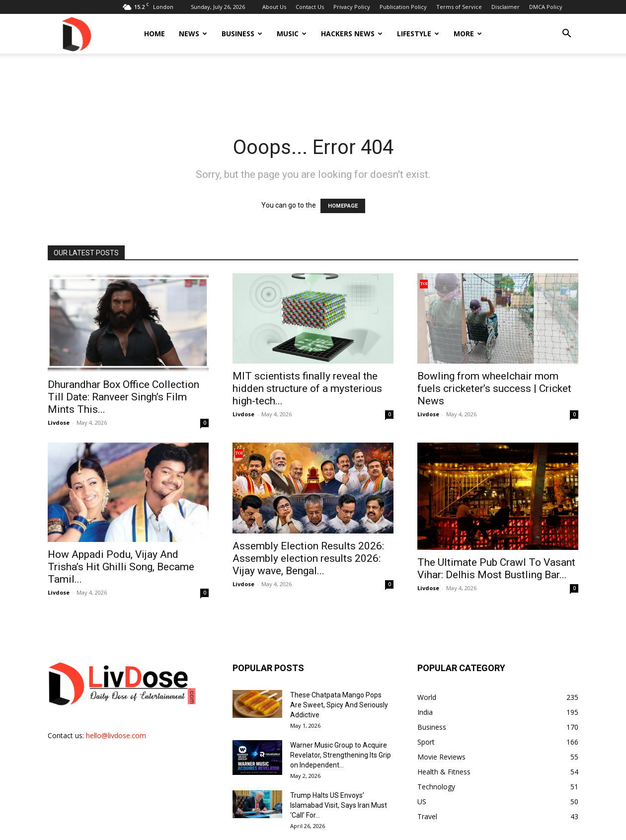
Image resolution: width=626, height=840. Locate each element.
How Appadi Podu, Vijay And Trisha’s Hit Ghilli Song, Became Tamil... (121, 567)
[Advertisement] (313, 88)
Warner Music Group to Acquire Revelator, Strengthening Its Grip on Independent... (341, 755)
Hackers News (352, 34)
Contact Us (310, 7)
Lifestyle (418, 34)
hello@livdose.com (116, 735)
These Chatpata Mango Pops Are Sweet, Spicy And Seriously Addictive (339, 705)
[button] (566, 35)
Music (292, 34)
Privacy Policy (352, 7)
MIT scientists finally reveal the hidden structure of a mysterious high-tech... (307, 388)
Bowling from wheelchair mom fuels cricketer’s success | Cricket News (494, 388)
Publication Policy (403, 7)
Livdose (59, 422)
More (468, 34)
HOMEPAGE (343, 206)
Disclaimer (506, 7)
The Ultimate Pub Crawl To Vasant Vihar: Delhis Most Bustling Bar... (496, 569)
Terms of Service (459, 7)
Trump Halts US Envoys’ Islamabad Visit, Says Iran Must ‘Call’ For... (339, 805)
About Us (274, 7)
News (193, 34)
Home (155, 34)
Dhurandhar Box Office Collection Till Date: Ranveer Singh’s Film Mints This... (123, 397)
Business (242, 34)
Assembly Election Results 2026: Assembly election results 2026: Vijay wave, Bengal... (308, 558)
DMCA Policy (546, 7)
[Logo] (76, 34)
